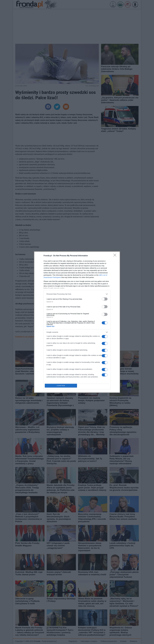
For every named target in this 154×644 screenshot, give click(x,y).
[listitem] (77, 294)
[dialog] (77, 322)
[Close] (116, 256)
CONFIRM (61, 386)
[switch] (105, 299)
